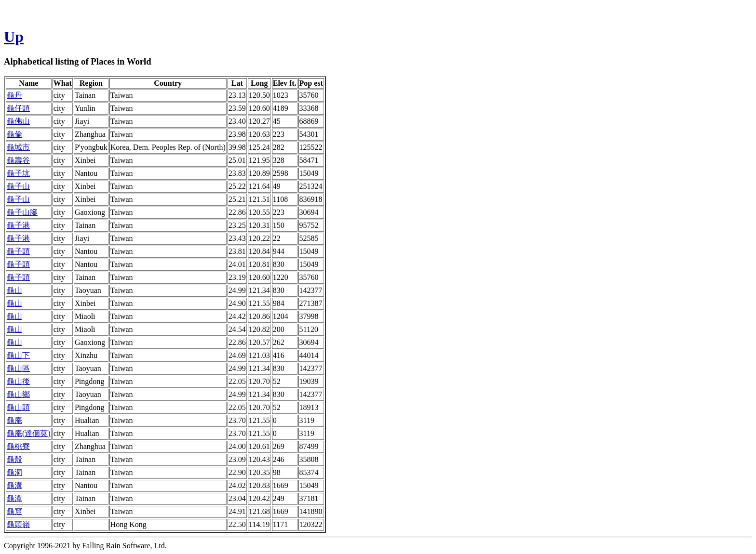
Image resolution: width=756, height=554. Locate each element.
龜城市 (18, 147)
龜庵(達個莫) (29, 433)
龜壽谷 (18, 160)
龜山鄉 (18, 394)
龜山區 (18, 368)
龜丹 (14, 95)
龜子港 (18, 225)
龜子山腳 (22, 212)
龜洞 (14, 472)
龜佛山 (18, 121)
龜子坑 (18, 173)
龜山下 (18, 355)
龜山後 (18, 381)
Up (14, 37)
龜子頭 (18, 251)
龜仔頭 (18, 108)
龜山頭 (18, 407)
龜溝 (14, 485)
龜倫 (14, 134)
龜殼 (14, 459)
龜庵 (14, 420)
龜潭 (14, 498)
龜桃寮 (18, 446)
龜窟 (14, 511)
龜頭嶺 (18, 524)
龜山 (14, 290)
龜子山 (18, 186)
